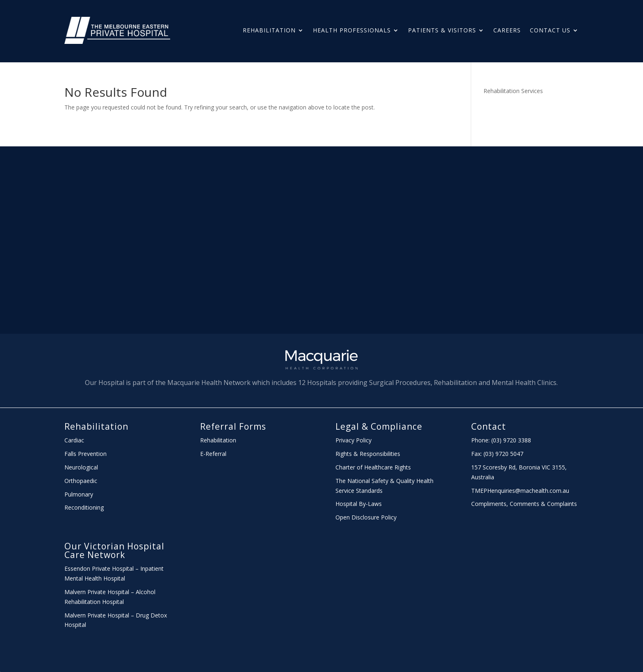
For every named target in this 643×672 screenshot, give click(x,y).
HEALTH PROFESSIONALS (352, 30)
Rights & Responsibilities (368, 454)
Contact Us (550, 30)
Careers (507, 30)
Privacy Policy (353, 440)
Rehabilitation (269, 30)
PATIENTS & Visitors (442, 30)
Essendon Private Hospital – (102, 568)
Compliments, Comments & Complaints (524, 504)
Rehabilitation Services (513, 91)
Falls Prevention (86, 454)
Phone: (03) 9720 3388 (501, 440)
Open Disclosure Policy (366, 517)
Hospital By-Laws (359, 504)
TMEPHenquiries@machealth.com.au (520, 491)
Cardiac (74, 440)
